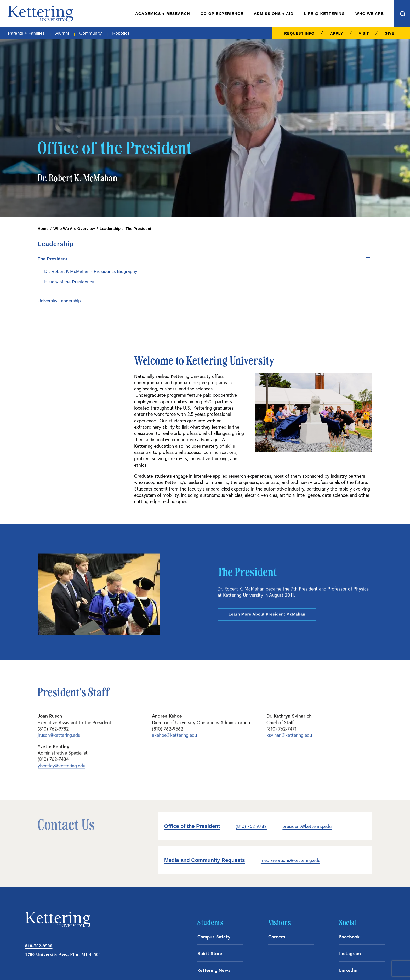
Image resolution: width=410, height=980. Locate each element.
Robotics (121, 33)
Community (90, 33)
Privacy (379, 965)
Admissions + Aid (274, 14)
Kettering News (214, 879)
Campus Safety (214, 845)
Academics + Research (163, 14)
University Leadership (312, 309)
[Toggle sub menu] (330, 257)
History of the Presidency (321, 290)
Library (205, 896)
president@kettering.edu (307, 735)
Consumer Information (307, 965)
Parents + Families (26, 33)
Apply (337, 33)
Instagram (350, 862)
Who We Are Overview (74, 228)
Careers (277, 845)
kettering (41, 14)
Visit (364, 33)
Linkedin (348, 879)
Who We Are (370, 14)
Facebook (349, 845)
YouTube (348, 896)
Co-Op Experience (222, 14)
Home (43, 228)
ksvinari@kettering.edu (289, 638)
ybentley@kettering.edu (61, 668)
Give (389, 33)
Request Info (299, 33)
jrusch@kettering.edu (59, 638)
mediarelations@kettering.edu (291, 769)
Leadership (110, 228)
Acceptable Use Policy (263, 965)
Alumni (62, 33)
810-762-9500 (39, 855)
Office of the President (192, 735)
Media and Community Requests (205, 769)
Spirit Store (210, 862)
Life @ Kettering (325, 14)
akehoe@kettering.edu (174, 638)
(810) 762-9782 (251, 735)
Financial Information (349, 965)
